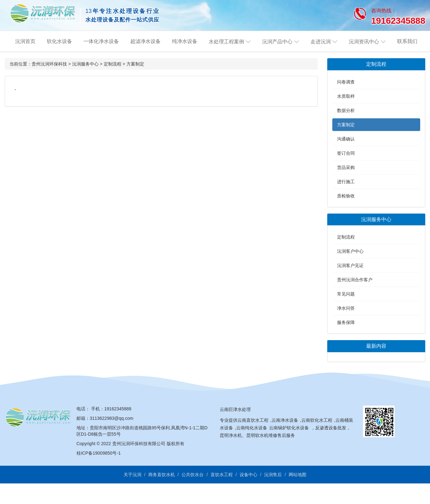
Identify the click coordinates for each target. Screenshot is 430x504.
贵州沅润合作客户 (355, 280)
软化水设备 (59, 41)
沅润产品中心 (277, 42)
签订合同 (346, 153)
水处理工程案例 (226, 42)
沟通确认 (346, 139)
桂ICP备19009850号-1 (99, 453)
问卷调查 (346, 82)
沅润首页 (25, 41)
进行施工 (346, 182)
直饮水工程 (222, 475)
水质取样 (346, 96)
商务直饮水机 (162, 475)
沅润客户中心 (350, 251)
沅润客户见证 (350, 265)
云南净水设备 (285, 420)
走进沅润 (321, 42)
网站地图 (298, 475)
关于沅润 (132, 475)
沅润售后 (273, 475)
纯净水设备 (185, 41)
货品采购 (346, 167)
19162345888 (118, 409)
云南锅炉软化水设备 (289, 428)
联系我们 (407, 41)
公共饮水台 (193, 475)
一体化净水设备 (101, 41)
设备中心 (249, 475)
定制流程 (113, 64)
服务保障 (346, 322)
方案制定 (135, 64)
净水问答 (346, 308)
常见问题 (346, 294)
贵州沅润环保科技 (49, 64)
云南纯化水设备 (252, 428)
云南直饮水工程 (253, 420)
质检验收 (346, 196)
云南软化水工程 (317, 420)
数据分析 (346, 110)
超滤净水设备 (145, 41)
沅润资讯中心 (364, 42)
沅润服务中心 (85, 64)
